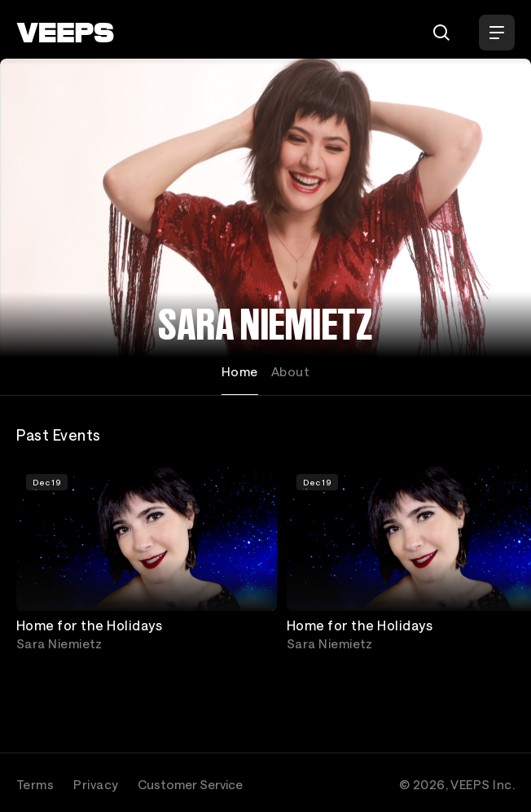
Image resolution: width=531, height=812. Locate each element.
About (290, 371)
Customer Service (190, 784)
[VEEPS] (65, 33)
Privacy (96, 784)
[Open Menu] (497, 33)
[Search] (441, 33)
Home (240, 371)
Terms (35, 784)
